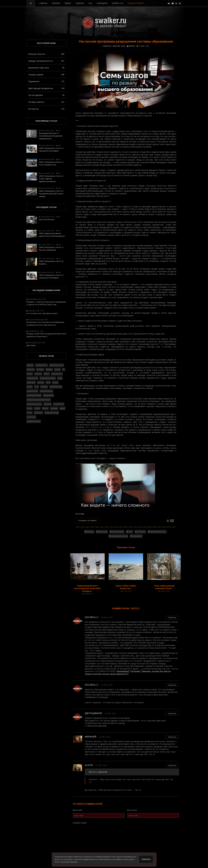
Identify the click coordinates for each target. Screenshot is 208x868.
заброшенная (48, 395)
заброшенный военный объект (39, 400)
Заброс (47, 374)
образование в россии (119, 536)
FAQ (90, 3)
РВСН (48, 382)
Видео (68, 3)
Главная (43, 3)
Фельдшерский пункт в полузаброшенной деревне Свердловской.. (51, 136)
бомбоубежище (56, 387)
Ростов (30, 387)
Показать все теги (34, 421)
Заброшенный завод (48, 378)
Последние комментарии (46, 290)
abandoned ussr (42, 365)
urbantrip (40, 369)
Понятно (146, 859)
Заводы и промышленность (46, 61)
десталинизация (118, 532)
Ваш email (132, 810)
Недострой (31, 382)
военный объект (46, 391)
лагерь (30, 408)
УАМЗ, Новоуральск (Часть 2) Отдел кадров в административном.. (51, 179)
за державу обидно (34, 395)
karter (131, 46)
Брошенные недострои (46, 68)
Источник (80, 514)
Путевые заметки (46, 102)
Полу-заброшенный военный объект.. (164, 587)
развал (62, 408)
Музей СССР (118, 3)
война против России (158, 532)
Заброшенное (57, 374)
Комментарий (80, 823)
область (45, 408)
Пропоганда (103, 532)
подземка (54, 408)
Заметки (80, 3)
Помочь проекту (136, 3)
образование (137, 536)
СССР (130, 532)
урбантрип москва (52, 413)
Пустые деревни (46, 95)
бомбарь (44, 387)
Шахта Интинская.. (47, 219)
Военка (30, 374)
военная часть (32, 391)
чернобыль (31, 417)
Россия (55, 382)
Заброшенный (32, 378)
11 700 (140, 46)
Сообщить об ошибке (87, 520)
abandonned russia (57, 365)
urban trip (31, 369)
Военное (38, 374)
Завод (60, 378)
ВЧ (64, 369)
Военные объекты (46, 54)
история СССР (59, 404)
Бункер (57, 369)
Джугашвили (93, 713)
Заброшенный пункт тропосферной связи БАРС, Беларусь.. (87, 588)
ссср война (141, 532)
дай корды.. (31, 345)
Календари (102, 3)
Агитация (90, 532)
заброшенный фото (34, 404)
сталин (30, 413)
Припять (41, 382)
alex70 (89, 765)
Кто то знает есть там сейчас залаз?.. (42, 313)
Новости (107, 46)
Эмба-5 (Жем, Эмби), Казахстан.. (126, 587)
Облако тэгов (46, 356)
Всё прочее (46, 109)
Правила (56, 3)
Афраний (91, 737)
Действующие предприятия (46, 88)
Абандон (49, 369)
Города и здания (46, 75)
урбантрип (38, 413)
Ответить (172, 617)
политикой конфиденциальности (86, 859)
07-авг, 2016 (119, 46)
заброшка (48, 404)
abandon (30, 365)
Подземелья (46, 81)
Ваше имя (78, 810)
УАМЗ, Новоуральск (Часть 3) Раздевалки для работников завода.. (51, 194)
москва (37, 408)
